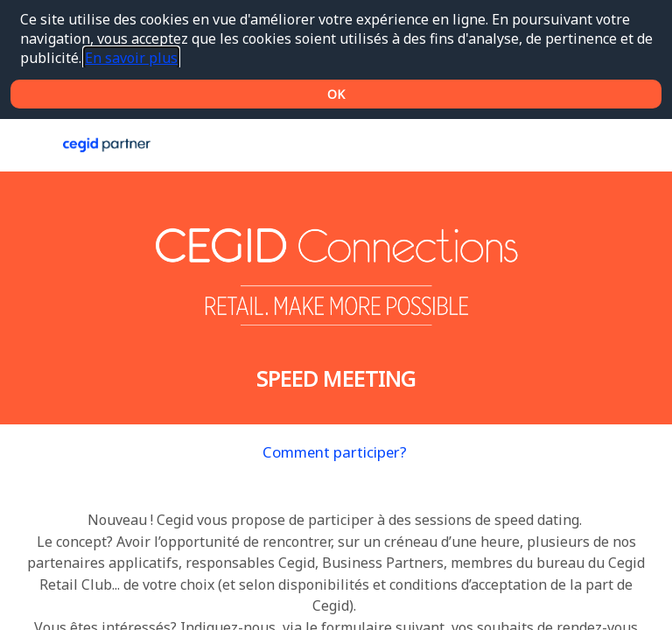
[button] (26, 145)
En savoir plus (131, 58)
